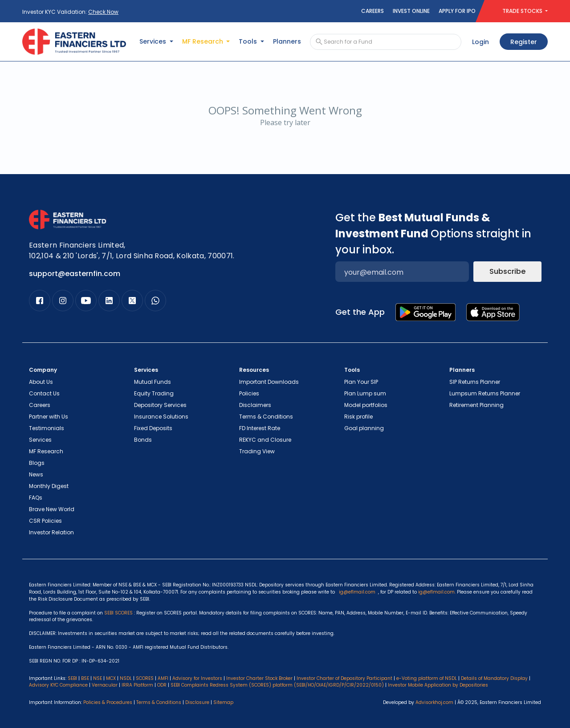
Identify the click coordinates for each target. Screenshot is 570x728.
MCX (111, 678)
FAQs (36, 498)
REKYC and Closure (265, 440)
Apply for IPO (457, 11)
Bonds (143, 440)
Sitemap (223, 702)
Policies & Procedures (108, 702)
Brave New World (52, 509)
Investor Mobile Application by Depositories (438, 685)
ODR (162, 685)
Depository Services (160, 405)
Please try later (285, 122)
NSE (98, 678)
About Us (41, 382)
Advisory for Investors (197, 678)
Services (40, 440)
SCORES (145, 678)
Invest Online (411, 11)
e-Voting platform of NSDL (427, 678)
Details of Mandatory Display (494, 678)
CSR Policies (45, 521)
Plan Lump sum (365, 393)
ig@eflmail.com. (437, 592)
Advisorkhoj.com (434, 702)
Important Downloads (269, 382)
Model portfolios (366, 405)
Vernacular (105, 685)
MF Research (46, 451)
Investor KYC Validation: (70, 12)
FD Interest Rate (260, 428)
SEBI (72, 678)
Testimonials (47, 428)
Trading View (257, 451)
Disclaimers (255, 405)
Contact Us (44, 393)
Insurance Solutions (161, 417)
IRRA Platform (137, 685)
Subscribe (507, 271)
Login (480, 42)
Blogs (37, 463)
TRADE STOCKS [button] (523, 11)
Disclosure (197, 702)
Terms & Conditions (266, 417)
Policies (249, 393)
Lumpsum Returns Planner (485, 393)
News (36, 474)
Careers (373, 11)
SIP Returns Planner (475, 382)
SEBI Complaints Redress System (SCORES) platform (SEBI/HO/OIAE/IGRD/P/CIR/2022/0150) (277, 685)
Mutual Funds (153, 382)
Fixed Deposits (153, 428)
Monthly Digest (49, 486)
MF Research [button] (204, 41)
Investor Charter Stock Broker (259, 678)
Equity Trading (154, 393)
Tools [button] (249, 41)
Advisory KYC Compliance (58, 685)
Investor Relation (51, 532)
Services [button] (154, 41)
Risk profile (358, 417)
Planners (287, 41)
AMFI (163, 678)
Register (524, 42)
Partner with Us (49, 417)
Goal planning (364, 428)
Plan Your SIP (361, 382)
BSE (85, 678)
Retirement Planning (476, 405)
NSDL (126, 678)
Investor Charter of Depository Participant (344, 678)
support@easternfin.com (75, 274)
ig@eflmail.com (357, 592)
